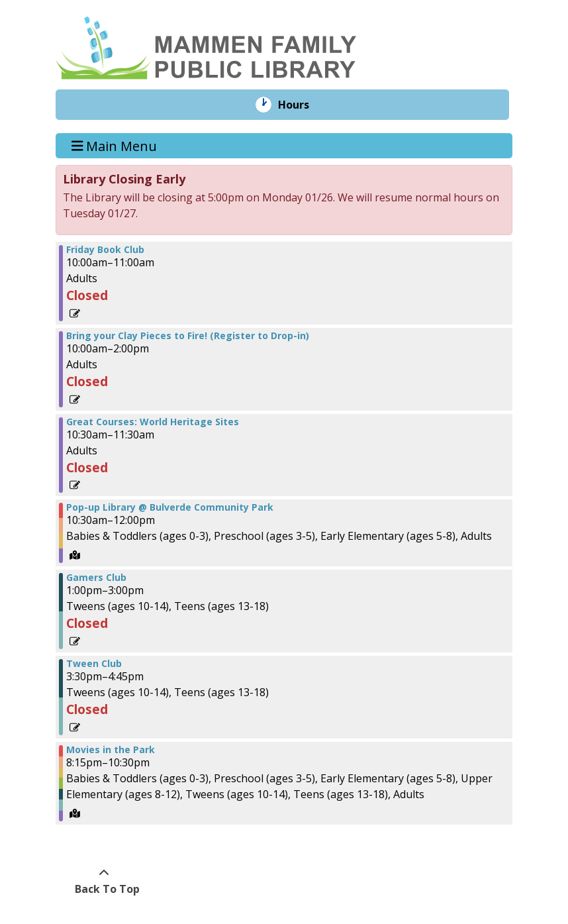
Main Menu (115, 145)
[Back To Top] (104, 881)
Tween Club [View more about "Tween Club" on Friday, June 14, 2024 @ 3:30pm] (94, 664)
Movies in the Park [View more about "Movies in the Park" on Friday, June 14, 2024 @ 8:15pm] (111, 750)
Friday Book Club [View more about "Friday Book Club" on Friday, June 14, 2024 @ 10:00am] (105, 250)
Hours (303, 105)
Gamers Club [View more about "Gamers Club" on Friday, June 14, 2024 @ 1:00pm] (96, 578)
